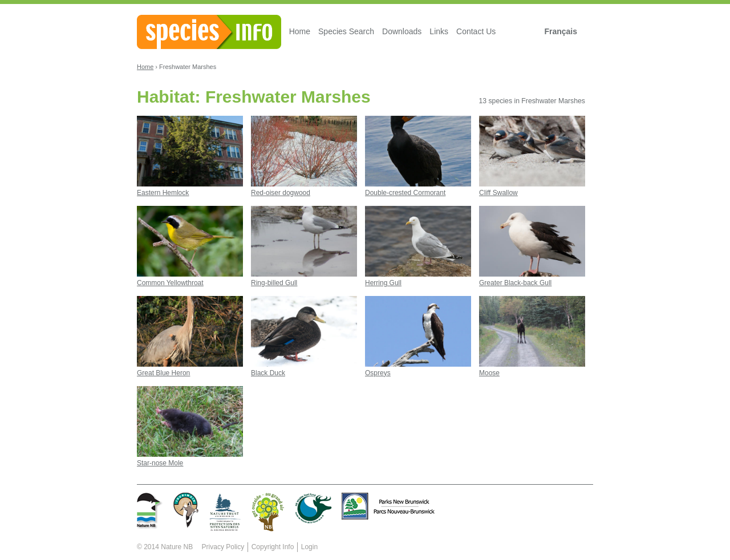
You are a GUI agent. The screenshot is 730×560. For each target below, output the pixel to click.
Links (439, 31)
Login (309, 547)
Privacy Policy (223, 547)
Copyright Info (273, 547)
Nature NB (177, 547)
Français (561, 31)
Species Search (346, 31)
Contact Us (476, 31)
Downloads (402, 31)
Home (300, 31)
